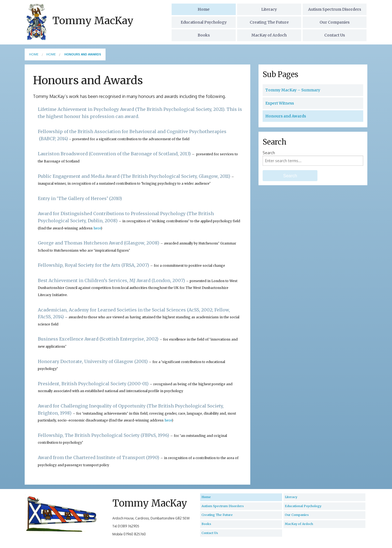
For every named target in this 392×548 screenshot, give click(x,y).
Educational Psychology (204, 22)
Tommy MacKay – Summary (293, 90)
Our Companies (335, 22)
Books (204, 35)
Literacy (269, 9)
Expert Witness (280, 103)
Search (269, 153)
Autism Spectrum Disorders (335, 9)
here (97, 228)
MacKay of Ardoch (269, 35)
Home (204, 9)
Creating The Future (269, 22)
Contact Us (335, 35)
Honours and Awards (286, 116)
